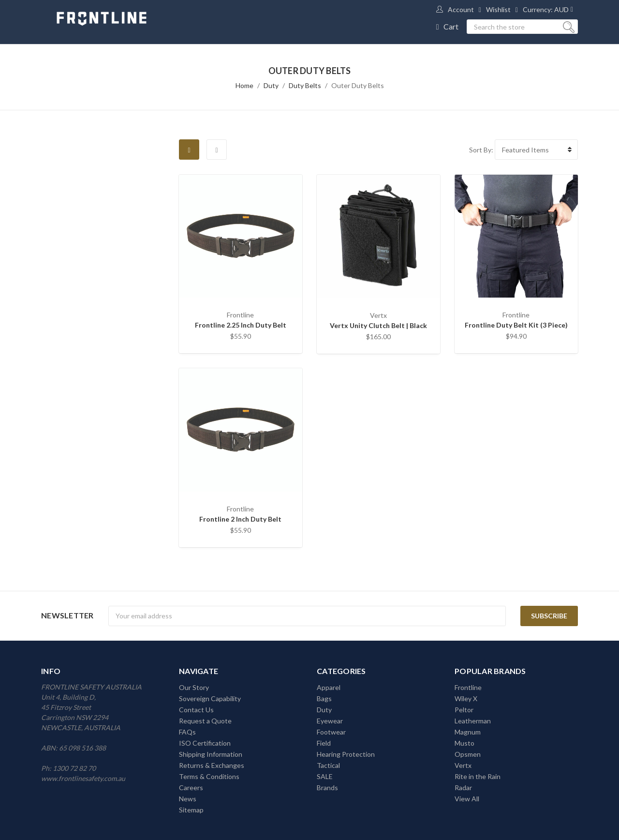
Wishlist (498, 9)
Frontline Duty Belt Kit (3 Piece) (516, 325)
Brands (327, 787)
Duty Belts (305, 85)
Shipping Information (211, 754)
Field (324, 743)
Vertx (463, 765)
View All (467, 799)
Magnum (468, 732)
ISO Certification (205, 743)
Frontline (468, 687)
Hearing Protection (346, 754)
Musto (464, 743)
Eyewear (330, 721)
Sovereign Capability (210, 698)
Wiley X (466, 698)
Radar (463, 787)
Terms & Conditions (209, 776)
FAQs (187, 732)
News (188, 799)
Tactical (328, 765)
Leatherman (473, 721)
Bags (324, 698)
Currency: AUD (546, 9)
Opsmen (468, 754)
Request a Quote (205, 721)
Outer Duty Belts (358, 85)
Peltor (464, 710)
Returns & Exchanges (212, 765)
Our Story (194, 687)
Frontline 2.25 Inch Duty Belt (241, 325)
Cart (451, 26)
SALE (325, 776)
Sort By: (481, 150)
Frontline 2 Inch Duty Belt (240, 519)
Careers (191, 787)
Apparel (329, 687)
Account (461, 9)
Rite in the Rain (478, 776)
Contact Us (196, 710)
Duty (271, 85)
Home (244, 85)
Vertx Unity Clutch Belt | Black (378, 325)
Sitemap (191, 810)
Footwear (331, 732)
